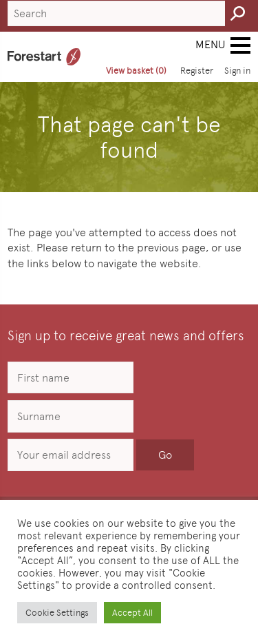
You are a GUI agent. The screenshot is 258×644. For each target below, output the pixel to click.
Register (197, 71)
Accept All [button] (132, 613)
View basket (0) (136, 71)
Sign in (237, 71)
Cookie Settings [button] (57, 613)
